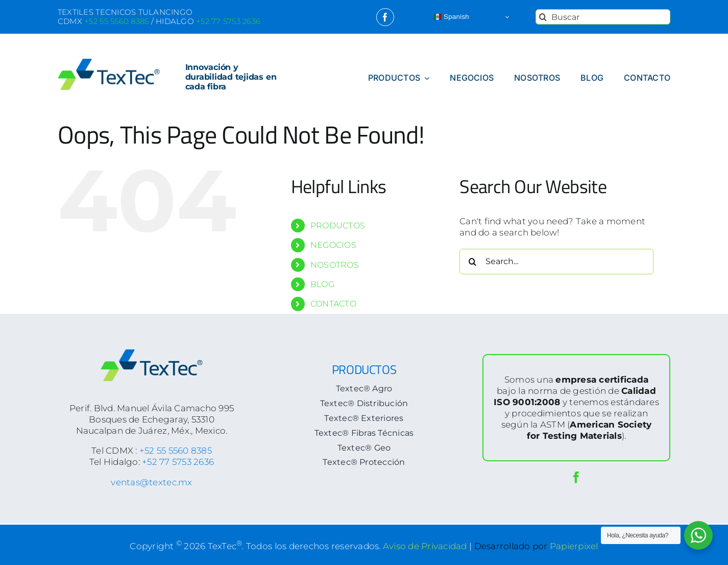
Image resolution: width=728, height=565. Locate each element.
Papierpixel (574, 546)
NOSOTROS (335, 265)
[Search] (543, 17)
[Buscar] (603, 17)
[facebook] (385, 17)
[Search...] (556, 262)
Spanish (451, 17)
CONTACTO (333, 304)
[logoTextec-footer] (152, 354)
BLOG (322, 284)
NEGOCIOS (333, 245)
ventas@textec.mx (151, 482)
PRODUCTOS (338, 226)
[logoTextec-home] (109, 63)
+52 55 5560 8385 (176, 451)
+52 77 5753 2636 (178, 462)
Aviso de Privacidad (425, 546)
